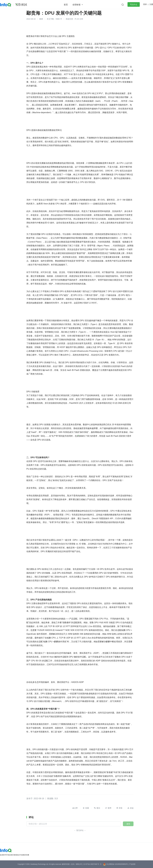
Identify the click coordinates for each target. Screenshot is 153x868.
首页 (66, 5)
